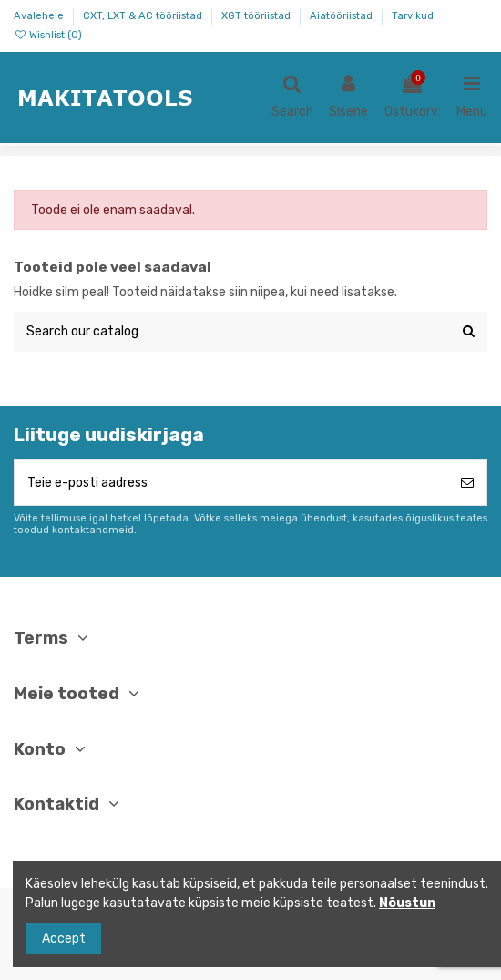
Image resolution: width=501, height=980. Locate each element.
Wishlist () (48, 35)
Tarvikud (413, 16)
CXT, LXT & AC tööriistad (144, 16)
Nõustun (407, 903)
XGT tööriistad (257, 16)
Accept (64, 939)
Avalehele (40, 16)
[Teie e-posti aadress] (231, 483)
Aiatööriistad (343, 16)
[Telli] (467, 483)
